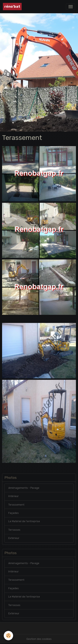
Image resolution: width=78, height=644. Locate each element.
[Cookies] (8, 636)
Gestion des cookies (39, 639)
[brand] (12, 7)
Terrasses (14, 530)
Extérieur (14, 538)
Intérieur (14, 496)
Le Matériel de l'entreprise (24, 521)
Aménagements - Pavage (24, 488)
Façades (14, 513)
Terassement (16, 505)
